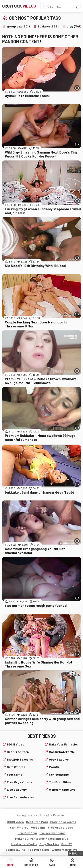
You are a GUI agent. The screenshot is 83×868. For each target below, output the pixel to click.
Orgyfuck (19, 6)
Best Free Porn (18, 752)
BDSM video (16, 744)
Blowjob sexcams (20, 759)
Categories (31, 865)
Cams (73, 865)
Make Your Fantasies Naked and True (65, 744)
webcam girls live (62, 789)
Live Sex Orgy (17, 789)
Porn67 (54, 767)
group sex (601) (18, 26)
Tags (52, 865)
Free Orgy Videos (19, 782)
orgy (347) (74, 26)
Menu (73, 853)
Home (10, 865)
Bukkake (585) (48, 26)
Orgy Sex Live (59, 759)
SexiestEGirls (59, 774)
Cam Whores (16, 767)
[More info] (77, 88)
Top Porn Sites (60, 782)
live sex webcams (20, 797)
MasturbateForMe (62, 752)
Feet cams (14, 774)
